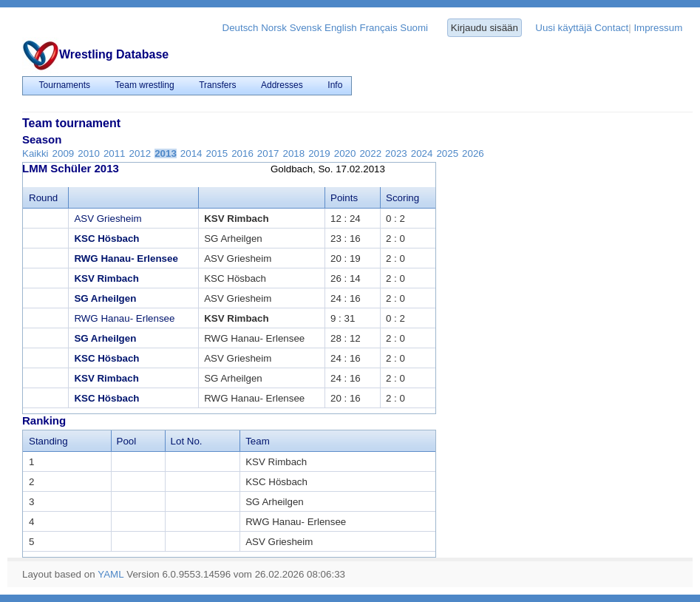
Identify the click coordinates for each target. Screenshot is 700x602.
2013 (166, 153)
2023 (396, 153)
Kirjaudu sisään (485, 28)
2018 (293, 153)
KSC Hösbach (106, 239)
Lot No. (187, 441)
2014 (191, 153)
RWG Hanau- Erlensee (126, 258)
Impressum (658, 28)
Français (378, 28)
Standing (48, 441)
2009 (64, 153)
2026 (473, 153)
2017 (268, 153)
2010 (89, 153)
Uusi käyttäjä (563, 28)
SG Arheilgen (105, 298)
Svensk (306, 28)
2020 (345, 153)
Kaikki (35, 153)
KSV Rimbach (106, 278)
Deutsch (241, 28)
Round (43, 198)
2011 (115, 153)
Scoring (402, 198)
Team (258, 441)
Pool (127, 441)
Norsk (274, 28)
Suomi (414, 28)
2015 (217, 153)
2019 (319, 153)
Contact (611, 28)
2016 (242, 153)
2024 (422, 153)
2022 (370, 153)
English (341, 28)
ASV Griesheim (108, 219)
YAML (111, 574)
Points (344, 198)
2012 (140, 153)
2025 (447, 153)
